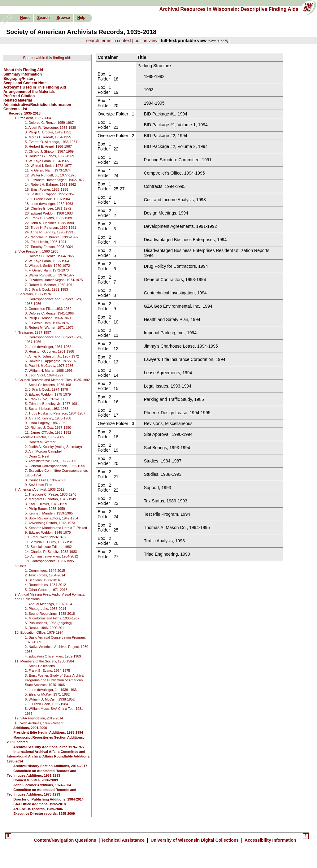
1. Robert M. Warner (40, 442)
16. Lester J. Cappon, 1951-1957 (50, 194)
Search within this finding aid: (47, 58)
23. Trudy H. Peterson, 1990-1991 (50, 228)
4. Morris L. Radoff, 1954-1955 (48, 137)
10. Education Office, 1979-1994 (39, 632)
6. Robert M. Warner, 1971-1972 (49, 328)
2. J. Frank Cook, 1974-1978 (46, 389)
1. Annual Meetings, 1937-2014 (48, 604)
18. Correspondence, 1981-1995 (49, 561)
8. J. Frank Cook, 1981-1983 (46, 289)
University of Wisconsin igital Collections (195, 840)
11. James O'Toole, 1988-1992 (48, 432)
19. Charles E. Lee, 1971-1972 (48, 208)
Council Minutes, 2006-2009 (36, 780)
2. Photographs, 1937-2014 (45, 609)
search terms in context (109, 41)
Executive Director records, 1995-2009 (44, 814)
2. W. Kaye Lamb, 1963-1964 (47, 261)
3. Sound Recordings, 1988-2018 (50, 614)
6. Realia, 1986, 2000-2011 (45, 628)
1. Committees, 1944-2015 (45, 571)
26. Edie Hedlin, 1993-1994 (45, 242)
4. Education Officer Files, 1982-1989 (53, 656)
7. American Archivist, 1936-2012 (39, 489)
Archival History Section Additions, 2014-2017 (50, 766)
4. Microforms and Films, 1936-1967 (52, 618)
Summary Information (23, 74)
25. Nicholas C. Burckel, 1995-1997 (52, 237)
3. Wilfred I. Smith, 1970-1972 (47, 266)
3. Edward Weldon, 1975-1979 (48, 394)
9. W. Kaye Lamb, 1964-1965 (47, 161)
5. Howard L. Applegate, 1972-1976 (52, 361)
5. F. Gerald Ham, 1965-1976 (47, 323)
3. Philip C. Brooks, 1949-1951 (48, 132)
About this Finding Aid (23, 70)
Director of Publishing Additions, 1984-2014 (48, 799)
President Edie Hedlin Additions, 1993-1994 (48, 732)
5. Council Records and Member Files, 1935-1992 (52, 380)
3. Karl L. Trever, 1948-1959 (46, 504)
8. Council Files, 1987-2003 (46, 480)
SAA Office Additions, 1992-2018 (39, 804)
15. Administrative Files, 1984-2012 (51, 556)
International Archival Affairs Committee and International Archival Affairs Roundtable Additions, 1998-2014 (49, 756)
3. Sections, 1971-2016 (42, 580)
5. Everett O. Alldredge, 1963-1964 (51, 142)
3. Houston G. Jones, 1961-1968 (49, 351)
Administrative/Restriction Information (37, 105)
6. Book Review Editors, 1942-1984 (51, 518)
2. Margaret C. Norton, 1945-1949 (50, 499)
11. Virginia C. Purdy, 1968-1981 (49, 542)
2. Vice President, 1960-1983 (37, 251)
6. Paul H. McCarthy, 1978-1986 (49, 366)
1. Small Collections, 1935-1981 (49, 385)
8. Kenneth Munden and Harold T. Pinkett (56, 528)
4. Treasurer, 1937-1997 (33, 332)
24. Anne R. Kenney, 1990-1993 (49, 232)
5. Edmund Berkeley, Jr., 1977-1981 (52, 404)
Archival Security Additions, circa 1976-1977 (49, 747)
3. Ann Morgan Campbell (43, 451)
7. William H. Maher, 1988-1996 (49, 371)
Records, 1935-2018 (25, 113)
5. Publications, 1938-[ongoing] (48, 623)
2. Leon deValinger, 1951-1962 (48, 347)
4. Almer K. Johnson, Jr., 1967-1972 (52, 356)
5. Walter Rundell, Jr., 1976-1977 (50, 275)
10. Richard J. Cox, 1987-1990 (48, 427)
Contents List (15, 109)
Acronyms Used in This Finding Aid (35, 87)
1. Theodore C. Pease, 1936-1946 (50, 494)
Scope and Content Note (25, 83)
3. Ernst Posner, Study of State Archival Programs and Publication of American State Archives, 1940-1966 (54, 680)
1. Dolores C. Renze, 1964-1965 (49, 256)
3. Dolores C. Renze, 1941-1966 (49, 313)
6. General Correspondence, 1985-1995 (55, 466)
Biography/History (20, 79)
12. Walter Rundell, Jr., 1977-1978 (51, 175)
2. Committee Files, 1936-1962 (48, 309)
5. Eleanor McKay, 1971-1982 (47, 694)
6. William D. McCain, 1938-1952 (50, 699)
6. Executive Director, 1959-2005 (39, 437)
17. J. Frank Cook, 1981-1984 (47, 199)
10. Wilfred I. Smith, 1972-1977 (48, 166)
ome (25, 18)
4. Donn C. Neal (37, 456)
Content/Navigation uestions (66, 840)
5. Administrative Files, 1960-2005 (50, 461)
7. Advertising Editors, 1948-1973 (50, 523)
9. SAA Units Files (38, 485)
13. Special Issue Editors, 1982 (48, 547)
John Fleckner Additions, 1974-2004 (42, 785)
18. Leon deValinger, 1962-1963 (49, 204)
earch (43, 18)
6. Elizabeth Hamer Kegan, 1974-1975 (54, 280)
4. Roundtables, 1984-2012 (45, 585)
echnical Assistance (123, 840)
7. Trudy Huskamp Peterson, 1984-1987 (55, 413)
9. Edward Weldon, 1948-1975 (48, 532)
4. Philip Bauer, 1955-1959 (45, 509)
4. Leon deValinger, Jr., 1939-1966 (51, 690)
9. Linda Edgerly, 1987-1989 (46, 423)
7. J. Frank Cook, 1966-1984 (46, 704)
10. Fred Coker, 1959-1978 (45, 537)
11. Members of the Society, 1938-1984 (44, 661)
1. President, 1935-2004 (33, 118)
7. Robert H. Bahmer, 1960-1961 (49, 285)
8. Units (20, 566)
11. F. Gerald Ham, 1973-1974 (48, 170)
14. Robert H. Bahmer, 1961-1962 (50, 184)
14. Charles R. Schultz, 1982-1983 (51, 552)
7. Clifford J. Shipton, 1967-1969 (49, 151)
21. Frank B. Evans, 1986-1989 (48, 218)
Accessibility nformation (270, 840)
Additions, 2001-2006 (30, 728)
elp (81, 18)
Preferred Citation (19, 96)
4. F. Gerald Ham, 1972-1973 (47, 270)
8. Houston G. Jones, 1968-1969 (49, 156)
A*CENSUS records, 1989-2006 (38, 809)
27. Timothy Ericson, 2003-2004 (49, 247)
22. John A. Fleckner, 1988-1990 (49, 223)
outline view (146, 41)
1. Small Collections (40, 666)
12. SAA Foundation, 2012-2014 (39, 718)
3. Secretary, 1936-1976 (33, 294)
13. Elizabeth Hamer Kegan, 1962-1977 (55, 180)
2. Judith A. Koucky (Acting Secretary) (53, 447)
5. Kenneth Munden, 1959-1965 (49, 513)
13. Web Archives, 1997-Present (39, 723)
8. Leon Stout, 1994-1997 (44, 375)
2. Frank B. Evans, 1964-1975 (47, 671)
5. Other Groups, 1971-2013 (46, 590)
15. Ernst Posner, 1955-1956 (46, 189)
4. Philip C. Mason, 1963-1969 (48, 318)
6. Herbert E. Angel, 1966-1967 (48, 146)
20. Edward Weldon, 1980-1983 (49, 213)
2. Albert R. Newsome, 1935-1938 (50, 128)
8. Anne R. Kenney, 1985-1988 (48, 418)
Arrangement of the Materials (29, 92)
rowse (63, 18)
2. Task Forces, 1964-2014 (45, 575)
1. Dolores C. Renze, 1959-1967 (49, 123)
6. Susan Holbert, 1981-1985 (47, 409)
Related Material (18, 100)
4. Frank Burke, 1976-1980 (45, 399)
